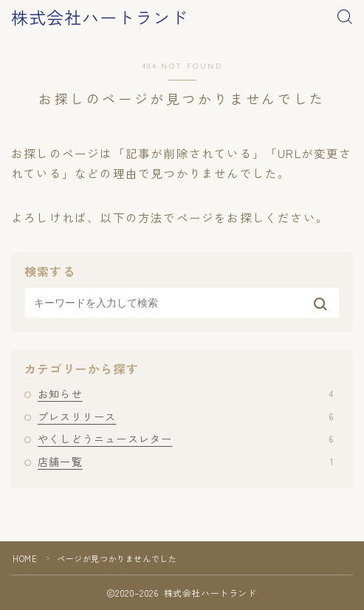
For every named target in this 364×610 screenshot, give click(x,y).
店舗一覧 (185, 462)
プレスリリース (185, 417)
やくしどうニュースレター (185, 439)
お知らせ (185, 394)
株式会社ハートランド (100, 17)
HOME (25, 558)
